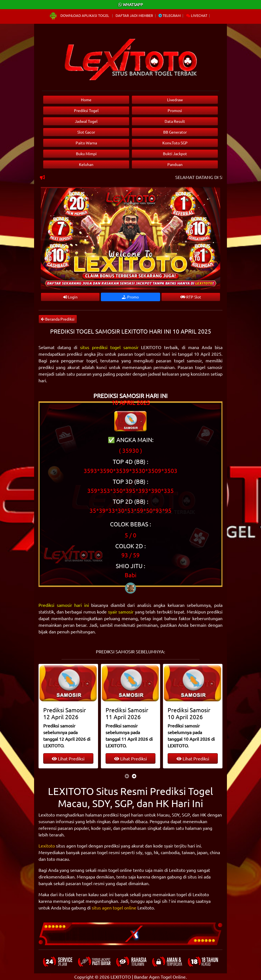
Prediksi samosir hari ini (64, 605)
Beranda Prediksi (58, 319)
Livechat (197, 15)
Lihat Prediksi (68, 758)
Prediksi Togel (86, 110)
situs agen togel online (114, 908)
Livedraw (175, 100)
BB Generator (175, 132)
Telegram (170, 15)
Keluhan (86, 164)
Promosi (175, 110)
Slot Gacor (86, 132)
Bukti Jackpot (175, 154)
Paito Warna (86, 143)
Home (86, 100)
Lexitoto (47, 846)
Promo (130, 297)
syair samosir (121, 612)
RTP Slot (191, 297)
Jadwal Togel (86, 121)
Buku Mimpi (86, 154)
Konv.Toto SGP (175, 143)
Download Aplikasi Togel (80, 15)
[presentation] (127, 776)
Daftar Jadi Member (134, 15)
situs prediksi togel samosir (109, 347)
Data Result (175, 121)
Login (70, 297)
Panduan (175, 164)
